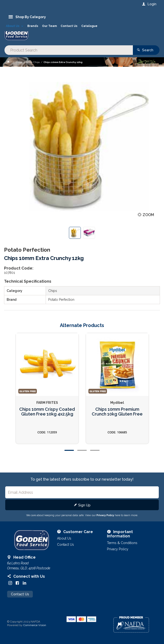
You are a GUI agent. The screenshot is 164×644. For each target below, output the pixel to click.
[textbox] (69, 50)
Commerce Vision (35, 625)
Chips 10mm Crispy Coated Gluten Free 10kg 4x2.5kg (47, 412)
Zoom (148, 215)
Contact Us (20, 594)
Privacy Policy (105, 515)
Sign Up (84, 505)
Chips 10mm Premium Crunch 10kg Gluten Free (117, 412)
